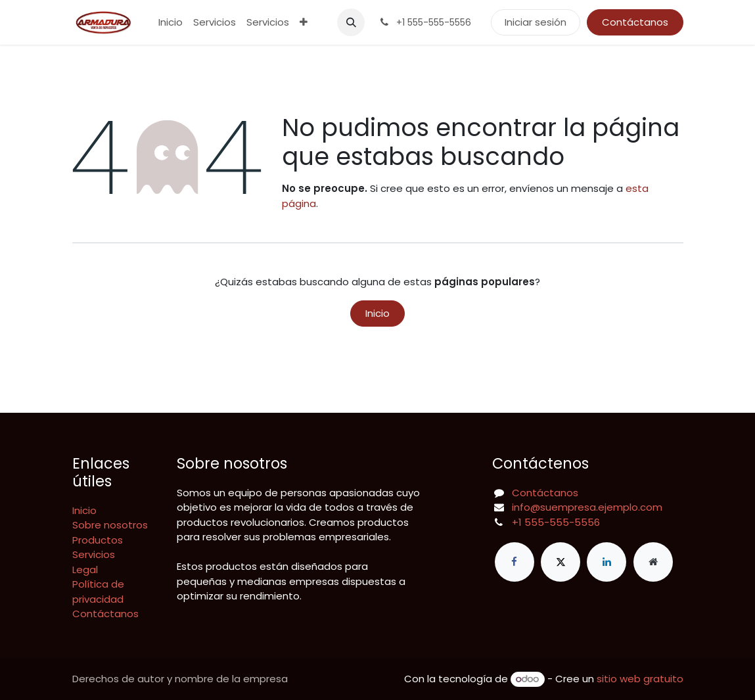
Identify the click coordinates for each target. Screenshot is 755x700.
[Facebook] (515, 562)
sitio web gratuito (640, 679)
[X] (561, 562)
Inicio (377, 313)
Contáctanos (635, 22)
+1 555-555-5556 (556, 522)
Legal (85, 570)
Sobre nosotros (110, 525)
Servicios (94, 554)
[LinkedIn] (606, 562)
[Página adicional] (653, 562)
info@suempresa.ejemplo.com (587, 507)
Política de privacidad (98, 592)
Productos (98, 540)
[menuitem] (171, 23)
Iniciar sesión (536, 22)
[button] (351, 22)
